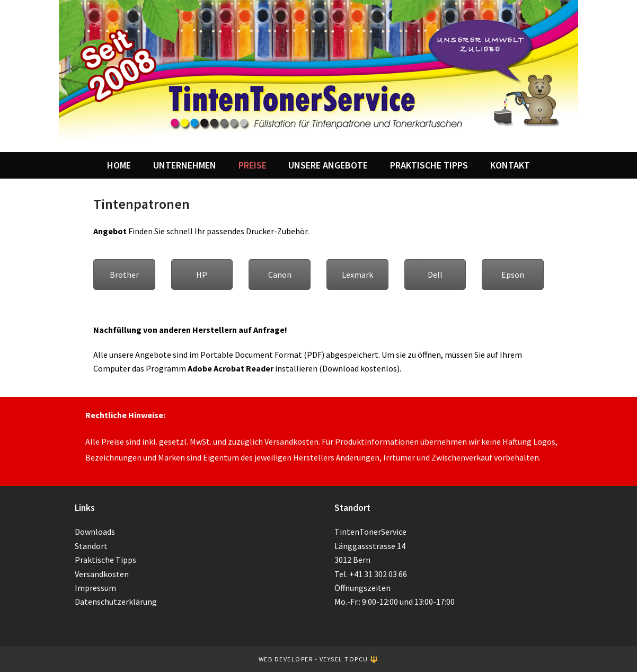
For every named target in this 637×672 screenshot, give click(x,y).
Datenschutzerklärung (116, 602)
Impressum (95, 588)
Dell (435, 275)
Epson (513, 275)
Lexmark (357, 275)
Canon (280, 275)
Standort (91, 546)
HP (202, 275)
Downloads (95, 532)
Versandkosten (102, 574)
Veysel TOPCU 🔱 (349, 659)
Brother (124, 275)
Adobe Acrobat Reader (231, 368)
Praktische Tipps (105, 560)
